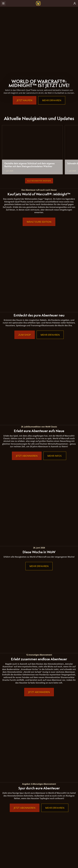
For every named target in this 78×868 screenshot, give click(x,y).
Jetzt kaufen (25, 100)
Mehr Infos (55, 305)
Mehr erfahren (52, 100)
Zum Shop (25, 259)
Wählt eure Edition (39, 222)
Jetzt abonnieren (27, 305)
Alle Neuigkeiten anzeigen (39, 181)
